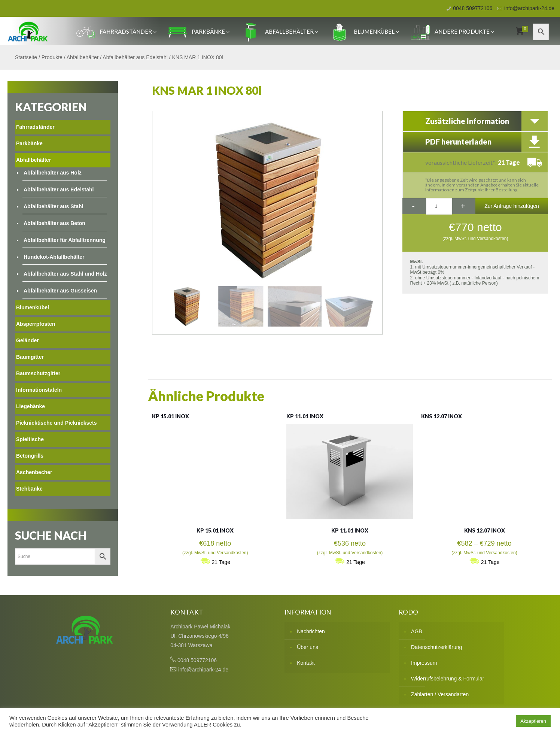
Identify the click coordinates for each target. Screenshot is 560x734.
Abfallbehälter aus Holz (53, 173)
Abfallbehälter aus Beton (54, 223)
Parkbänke (199, 31)
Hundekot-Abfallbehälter (54, 257)
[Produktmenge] (439, 206)
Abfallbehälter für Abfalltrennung (65, 240)
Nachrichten (311, 631)
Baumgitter (30, 357)
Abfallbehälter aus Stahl (53, 206)
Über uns (308, 647)
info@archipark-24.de (529, 8)
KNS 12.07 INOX (442, 416)
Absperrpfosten (36, 324)
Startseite (26, 57)
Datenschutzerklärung (436, 647)
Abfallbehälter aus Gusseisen (60, 291)
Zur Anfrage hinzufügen (512, 206)
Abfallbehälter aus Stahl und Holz (65, 274)
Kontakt (306, 663)
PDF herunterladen (458, 142)
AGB (417, 631)
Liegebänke (31, 406)
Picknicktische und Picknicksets (57, 423)
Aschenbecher (34, 472)
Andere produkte (453, 31)
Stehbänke (29, 489)
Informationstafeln (39, 390)
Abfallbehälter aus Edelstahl (135, 57)
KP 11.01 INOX (305, 416)
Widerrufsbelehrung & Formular (448, 679)
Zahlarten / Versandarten (440, 694)
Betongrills (30, 456)
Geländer (28, 340)
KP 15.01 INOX (171, 416)
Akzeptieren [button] (533, 721)
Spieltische (30, 439)
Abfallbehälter (280, 31)
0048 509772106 (473, 8)
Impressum (424, 663)
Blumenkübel (365, 31)
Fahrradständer (116, 31)
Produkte (52, 57)
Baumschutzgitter (38, 373)
